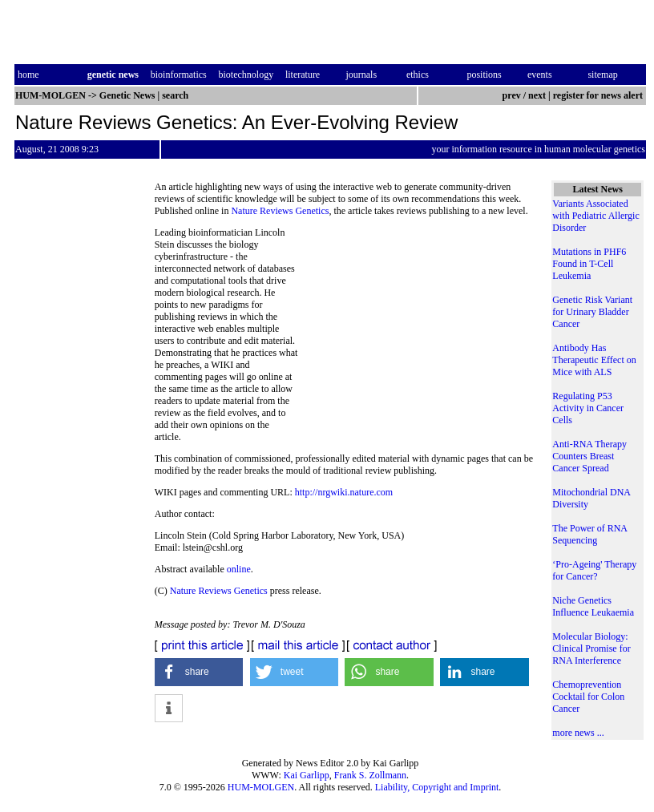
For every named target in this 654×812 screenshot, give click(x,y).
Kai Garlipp (307, 775)
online (239, 569)
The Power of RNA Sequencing (589, 534)
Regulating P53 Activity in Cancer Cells (588, 408)
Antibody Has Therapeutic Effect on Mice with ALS (594, 360)
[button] (199, 672)
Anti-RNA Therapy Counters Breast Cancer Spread (589, 456)
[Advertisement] (417, 337)
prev (512, 95)
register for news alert (599, 95)
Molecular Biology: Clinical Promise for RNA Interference (591, 648)
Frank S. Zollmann (370, 775)
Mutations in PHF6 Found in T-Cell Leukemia (589, 264)
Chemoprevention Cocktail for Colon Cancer (588, 697)
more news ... (578, 733)
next (537, 95)
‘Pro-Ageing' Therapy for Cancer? (594, 570)
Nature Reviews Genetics (280, 211)
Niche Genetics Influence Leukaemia (593, 606)
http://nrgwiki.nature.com (344, 492)
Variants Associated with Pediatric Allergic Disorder (595, 216)
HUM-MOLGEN (261, 787)
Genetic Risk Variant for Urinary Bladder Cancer (592, 312)
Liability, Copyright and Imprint (437, 787)
